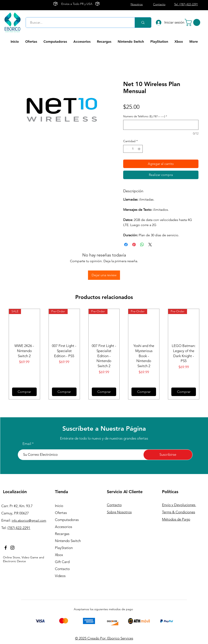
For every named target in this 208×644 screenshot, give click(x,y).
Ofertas (61, 513)
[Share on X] (150, 245)
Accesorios (64, 527)
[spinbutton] (133, 149)
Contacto (62, 569)
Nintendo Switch (68, 541)
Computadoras (67, 520)
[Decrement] (126, 149)
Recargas (62, 534)
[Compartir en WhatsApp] (142, 245)
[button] (193, 22)
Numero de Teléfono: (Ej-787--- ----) (145, 116)
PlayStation (64, 548)
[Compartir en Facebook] (126, 245)
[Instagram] (12, 548)
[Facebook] (6, 548)
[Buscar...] (78, 23)
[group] (104, 354)
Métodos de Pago (176, 519)
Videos (60, 576)
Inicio (59, 506)
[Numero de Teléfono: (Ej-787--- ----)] (161, 125)
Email (27, 444)
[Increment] (139, 149)
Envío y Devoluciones (179, 505)
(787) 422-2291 (19, 528)
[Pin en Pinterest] (134, 245)
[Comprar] (24, 392)
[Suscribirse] (168, 455)
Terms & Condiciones (179, 512)
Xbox (59, 555)
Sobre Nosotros (119, 512)
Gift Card (62, 562)
